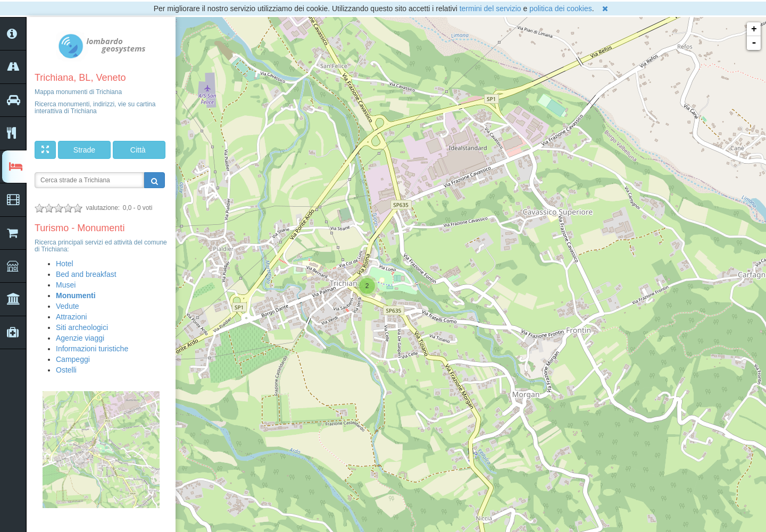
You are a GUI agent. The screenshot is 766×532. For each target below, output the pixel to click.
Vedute (68, 306)
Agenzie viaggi (80, 338)
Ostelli (66, 370)
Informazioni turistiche (92, 349)
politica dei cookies (561, 9)
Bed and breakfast (86, 274)
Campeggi (73, 359)
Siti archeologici (82, 327)
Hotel (65, 264)
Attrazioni (71, 317)
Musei (66, 285)
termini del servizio (490, 9)
